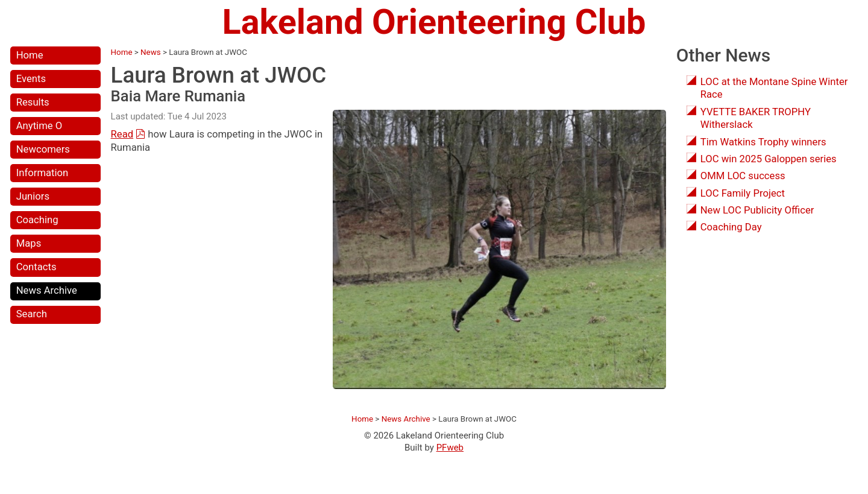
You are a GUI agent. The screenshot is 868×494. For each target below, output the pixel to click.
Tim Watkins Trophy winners (763, 142)
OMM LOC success (743, 176)
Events (31, 79)
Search (32, 314)
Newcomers (43, 149)
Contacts (36, 267)
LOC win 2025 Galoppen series (769, 159)
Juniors (33, 196)
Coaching (37, 220)
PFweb (450, 448)
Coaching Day (731, 227)
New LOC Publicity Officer (757, 210)
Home (30, 55)
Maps (29, 243)
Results (33, 102)
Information (42, 173)
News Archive (47, 290)
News (151, 52)
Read (122, 134)
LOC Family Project (743, 193)
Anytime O (39, 126)
